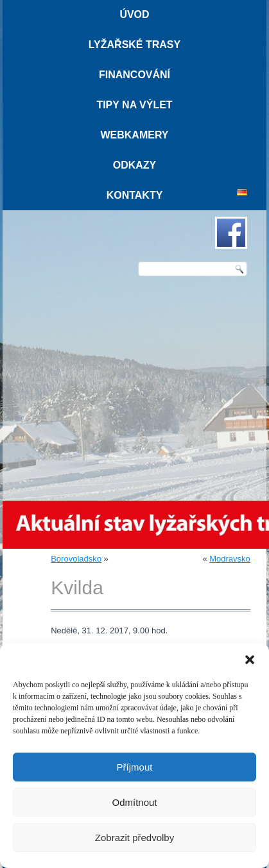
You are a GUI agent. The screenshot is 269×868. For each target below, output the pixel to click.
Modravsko (230, 559)
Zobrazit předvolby (134, 838)
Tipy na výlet (134, 105)
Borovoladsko (76, 559)
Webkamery (134, 135)
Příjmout (135, 767)
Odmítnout (134, 802)
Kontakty (135, 195)
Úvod (134, 14)
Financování (134, 75)
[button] (250, 660)
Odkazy (135, 165)
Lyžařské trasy (134, 45)
